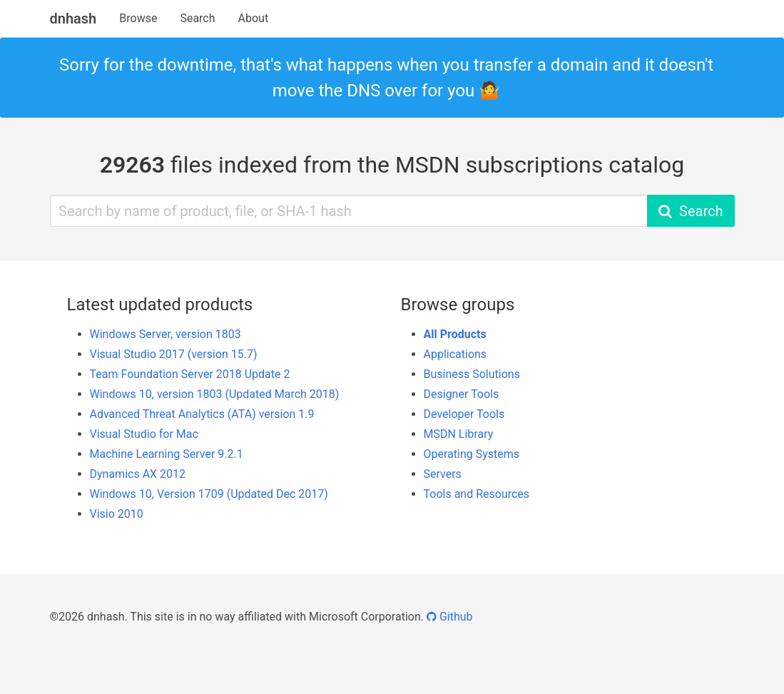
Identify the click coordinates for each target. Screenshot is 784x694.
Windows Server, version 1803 (166, 334)
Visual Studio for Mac (144, 434)
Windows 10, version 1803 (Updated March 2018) (215, 394)
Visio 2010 (117, 514)
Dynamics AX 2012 (138, 474)
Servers (443, 474)
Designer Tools (462, 394)
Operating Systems (472, 454)
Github (450, 617)
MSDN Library (459, 434)
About (254, 18)
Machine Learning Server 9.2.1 (167, 454)
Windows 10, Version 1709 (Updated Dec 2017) (209, 494)
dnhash (73, 19)
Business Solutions (472, 374)
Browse (138, 18)
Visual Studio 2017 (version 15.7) (174, 354)
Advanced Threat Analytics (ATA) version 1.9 (202, 414)
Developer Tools (464, 414)
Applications (455, 354)
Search (197, 18)
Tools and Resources (477, 494)
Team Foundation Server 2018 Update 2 (190, 374)
